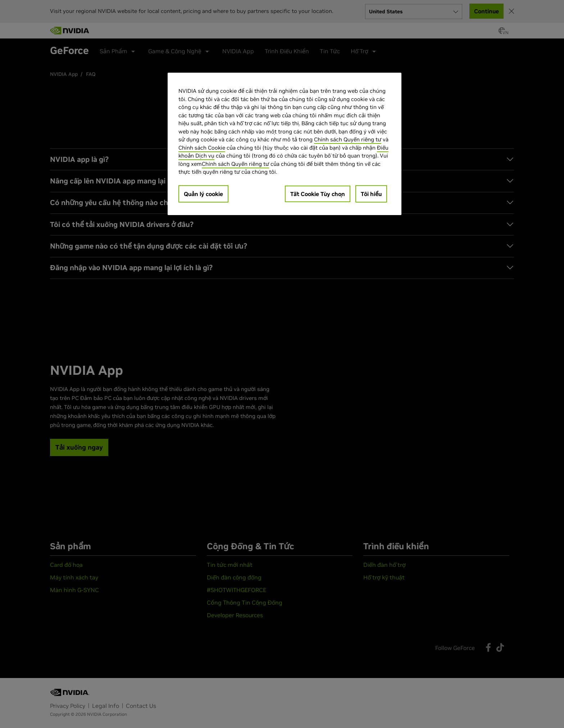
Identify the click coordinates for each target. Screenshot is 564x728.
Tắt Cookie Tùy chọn (318, 194)
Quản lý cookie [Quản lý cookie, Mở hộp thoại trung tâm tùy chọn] (203, 194)
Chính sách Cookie (202, 148)
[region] (285, 144)
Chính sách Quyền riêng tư (348, 139)
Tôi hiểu (371, 194)
